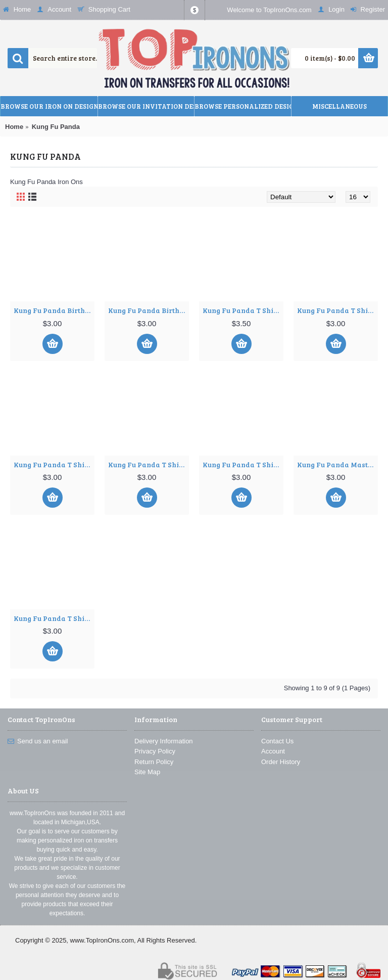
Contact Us (277, 741)
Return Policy (154, 762)
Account (273, 751)
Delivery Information (164, 741)
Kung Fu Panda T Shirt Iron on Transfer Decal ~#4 (149, 464)
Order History (281, 762)
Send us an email (38, 741)
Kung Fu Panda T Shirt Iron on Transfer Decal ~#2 (337, 310)
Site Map (147, 772)
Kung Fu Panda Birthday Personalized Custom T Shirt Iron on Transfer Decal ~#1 (54, 310)
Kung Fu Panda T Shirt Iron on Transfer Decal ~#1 (243, 310)
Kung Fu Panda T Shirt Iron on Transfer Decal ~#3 (54, 464)
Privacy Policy (155, 751)
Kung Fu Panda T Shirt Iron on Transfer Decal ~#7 (54, 618)
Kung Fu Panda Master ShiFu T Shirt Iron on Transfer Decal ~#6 (337, 464)
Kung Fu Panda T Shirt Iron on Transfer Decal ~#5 (243, 464)
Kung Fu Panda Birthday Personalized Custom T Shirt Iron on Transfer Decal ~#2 (149, 310)
